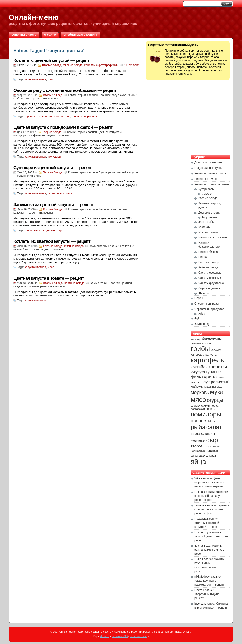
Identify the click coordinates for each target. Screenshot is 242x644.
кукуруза (198, 372)
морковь (200, 392)
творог (197, 446)
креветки (218, 367)
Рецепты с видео (206, 179)
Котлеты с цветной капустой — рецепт (51, 60)
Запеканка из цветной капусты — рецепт (54, 204)
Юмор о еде (202, 324)
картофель (55, 193)
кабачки (216, 350)
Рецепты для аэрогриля (210, 173)
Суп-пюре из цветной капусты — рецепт (53, 168)
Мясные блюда (73, 65)
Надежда (201, 519)
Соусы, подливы (209, 288)
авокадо (196, 339)
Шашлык (204, 293)
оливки (196, 406)
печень (210, 409)
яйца (198, 462)
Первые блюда (53, 172)
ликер (221, 378)
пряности (201, 421)
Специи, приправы (207, 304)
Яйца (202, 314)
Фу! (197, 318)
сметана (198, 441)
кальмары (198, 355)
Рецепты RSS (120, 636)
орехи (206, 405)
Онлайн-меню (34, 17)
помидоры (54, 157)
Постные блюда (74, 283)
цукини (216, 447)
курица (209, 377)
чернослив (198, 451)
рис (214, 421)
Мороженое (210, 217)
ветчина (207, 343)
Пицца (203, 257)
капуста (211, 354)
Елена (199, 492)
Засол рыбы (206, 222)
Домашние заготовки (208, 163)
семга (196, 434)
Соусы (199, 298)
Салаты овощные (210, 273)
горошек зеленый (36, 116)
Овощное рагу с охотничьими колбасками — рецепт (65, 90)
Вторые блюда (52, 65)
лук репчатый (216, 382)
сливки (68, 193)
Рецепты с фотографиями (101, 65)
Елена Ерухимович (207, 532)
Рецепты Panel (139, 636)
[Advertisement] (188, 117)
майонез (197, 386)
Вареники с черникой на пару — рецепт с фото (211, 496)
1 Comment (131, 65)
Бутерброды (206, 189)
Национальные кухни (208, 168)
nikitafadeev (202, 577)
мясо (51, 79)
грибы (28, 230)
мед (219, 387)
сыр (59, 230)
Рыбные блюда (208, 267)
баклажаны (212, 339)
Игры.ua (105, 636)
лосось (197, 382)
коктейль (199, 367)
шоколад (197, 456)
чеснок (212, 451)
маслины (210, 387)
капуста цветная (35, 79)
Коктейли (204, 227)
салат (214, 427)
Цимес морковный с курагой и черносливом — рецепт (210, 482)
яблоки (210, 455)
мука (217, 392)
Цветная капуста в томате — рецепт (49, 278)
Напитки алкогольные (213, 237)
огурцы (215, 400)
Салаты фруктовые (211, 283)
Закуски (207, 194)
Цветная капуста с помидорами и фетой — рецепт (63, 127)
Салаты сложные (210, 278)
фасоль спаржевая (84, 116)
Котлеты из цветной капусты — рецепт (52, 241)
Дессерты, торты (209, 213)
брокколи (196, 343)
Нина (198, 559)
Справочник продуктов (209, 309)
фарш (207, 447)
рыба (198, 427)
